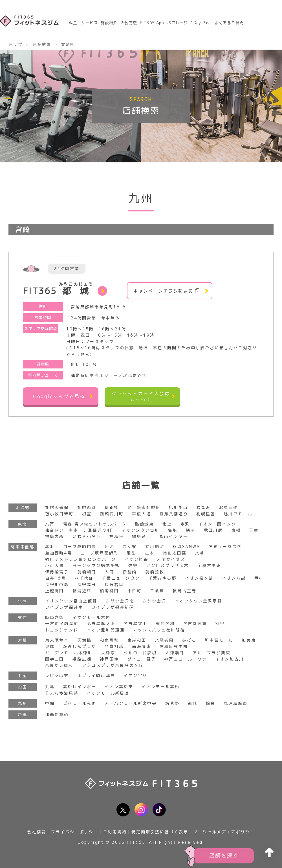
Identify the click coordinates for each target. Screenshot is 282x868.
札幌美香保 (57, 507)
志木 (150, 553)
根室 (87, 514)
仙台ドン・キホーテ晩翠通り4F (79, 530)
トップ (16, 44)
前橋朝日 (87, 572)
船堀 (109, 546)
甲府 (259, 578)
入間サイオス (171, 559)
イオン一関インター (220, 524)
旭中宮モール (219, 640)
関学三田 (55, 659)
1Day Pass (201, 23)
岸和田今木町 (174, 646)
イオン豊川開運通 (106, 630)
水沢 (185, 524)
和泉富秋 (109, 640)
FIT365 (58, 290)
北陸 (23, 601)
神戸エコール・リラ (185, 659)
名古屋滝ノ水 (101, 623)
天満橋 (84, 640)
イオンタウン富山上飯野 (71, 601)
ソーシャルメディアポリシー (224, 832)
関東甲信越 (23, 547)
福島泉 (116, 536)
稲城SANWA (186, 546)
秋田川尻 (213, 530)
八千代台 (84, 578)
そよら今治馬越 (62, 693)
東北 (23, 524)
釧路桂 (112, 507)
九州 (23, 703)
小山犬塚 (55, 565)
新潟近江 (82, 591)
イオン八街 (234, 578)
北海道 (23, 508)
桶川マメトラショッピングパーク (81, 559)
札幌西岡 (87, 507)
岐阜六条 (55, 617)
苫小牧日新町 (59, 514)
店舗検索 (42, 44)
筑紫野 (172, 703)
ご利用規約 (115, 832)
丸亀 (50, 687)
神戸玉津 (109, 659)
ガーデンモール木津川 (69, 653)
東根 (236, 530)
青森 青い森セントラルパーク (95, 524)
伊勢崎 (130, 572)
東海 (23, 618)
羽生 (132, 553)
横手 (191, 530)
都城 (193, 703)
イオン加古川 (230, 659)
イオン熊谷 (136, 559)
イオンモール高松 (160, 687)
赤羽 (50, 546)
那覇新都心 (57, 715)
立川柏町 (155, 546)
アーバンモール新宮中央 (131, 703)
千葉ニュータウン (121, 578)
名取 (173, 530)
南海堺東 (141, 646)
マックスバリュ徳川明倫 (159, 630)
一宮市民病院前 (62, 623)
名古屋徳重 (195, 623)
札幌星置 (206, 514)
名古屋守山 (135, 623)
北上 (167, 524)
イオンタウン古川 (140, 530)
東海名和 (165, 623)
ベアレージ (177, 23)
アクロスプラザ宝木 (168, 565)
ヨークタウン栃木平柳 (96, 565)
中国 (23, 676)
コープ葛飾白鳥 (80, 546)
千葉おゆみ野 (163, 578)
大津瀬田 (175, 653)
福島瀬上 (141, 536)
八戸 (50, 524)
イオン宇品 (135, 675)
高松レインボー (80, 687)
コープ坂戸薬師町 (100, 553)
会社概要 (37, 832)
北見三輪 (229, 507)
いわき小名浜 (87, 536)
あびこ (189, 640)
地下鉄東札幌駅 (144, 507)
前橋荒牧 (155, 572)
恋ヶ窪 (130, 546)
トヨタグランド (62, 630)
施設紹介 (109, 23)
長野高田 (87, 585)
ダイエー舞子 (142, 659)
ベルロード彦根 (140, 653)
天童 (254, 530)
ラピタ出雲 (57, 675)
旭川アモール (238, 514)
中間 (50, 703)
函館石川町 (112, 514)
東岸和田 (137, 640)
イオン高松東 (119, 687)
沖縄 (23, 715)
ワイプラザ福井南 (64, 607)
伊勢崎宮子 (57, 572)
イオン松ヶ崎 (199, 578)
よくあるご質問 (229, 23)
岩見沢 (203, 507)
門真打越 (114, 646)
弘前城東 (145, 524)
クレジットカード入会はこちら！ (141, 396)
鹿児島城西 (236, 703)
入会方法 (129, 23)
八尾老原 (164, 640)
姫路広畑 (82, 659)
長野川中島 (57, 585)
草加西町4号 (59, 553)
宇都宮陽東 (209, 565)
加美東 (249, 640)
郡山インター (174, 536)
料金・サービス (83, 23)
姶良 (211, 703)
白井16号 (56, 578)
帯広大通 (141, 514)
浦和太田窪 (175, 553)
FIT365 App (152, 23)
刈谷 (220, 623)
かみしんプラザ (80, 646)
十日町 (135, 591)
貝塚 (50, 646)
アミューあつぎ (225, 546)
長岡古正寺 (184, 591)
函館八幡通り (174, 514)
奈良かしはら (59, 665)
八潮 (200, 553)
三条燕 (157, 591)
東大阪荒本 (57, 640)
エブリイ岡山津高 (96, 675)
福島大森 (55, 536)
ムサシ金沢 (155, 601)
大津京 (108, 653)
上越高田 (55, 591)
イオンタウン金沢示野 (199, 601)
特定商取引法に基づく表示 (160, 832)
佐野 (133, 565)
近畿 (23, 640)
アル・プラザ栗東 (211, 653)
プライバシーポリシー (75, 832)
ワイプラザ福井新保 (113, 607)
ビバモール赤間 (80, 703)
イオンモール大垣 (91, 617)
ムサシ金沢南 (120, 601)
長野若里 (114, 585)
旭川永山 (178, 507)
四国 (23, 687)
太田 (109, 572)
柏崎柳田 (109, 591)
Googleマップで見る (59, 396)
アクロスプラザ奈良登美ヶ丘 (113, 665)
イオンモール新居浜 (108, 693)
